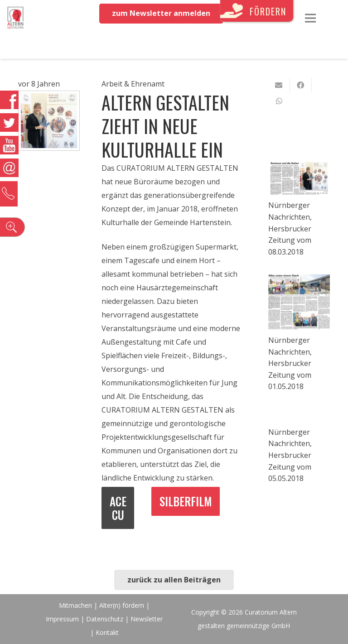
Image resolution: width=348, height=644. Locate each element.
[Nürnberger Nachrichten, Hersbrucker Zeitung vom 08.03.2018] (299, 178)
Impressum (62, 619)
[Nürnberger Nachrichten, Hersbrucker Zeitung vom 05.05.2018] (299, 415)
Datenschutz (105, 619)
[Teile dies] (301, 85)
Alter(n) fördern (122, 605)
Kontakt (107, 632)
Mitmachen (75, 605)
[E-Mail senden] (279, 85)
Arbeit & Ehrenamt (133, 84)
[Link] (15, 18)
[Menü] (310, 18)
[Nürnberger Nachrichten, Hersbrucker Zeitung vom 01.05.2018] (299, 302)
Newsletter (147, 619)
